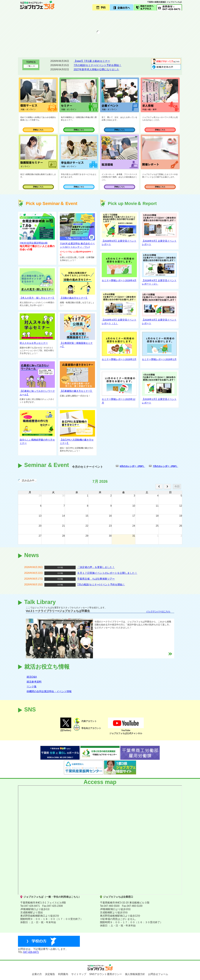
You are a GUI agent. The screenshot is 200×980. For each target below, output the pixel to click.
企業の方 (37, 974)
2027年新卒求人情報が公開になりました (97, 69)
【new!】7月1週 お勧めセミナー (92, 61)
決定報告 (50, 974)
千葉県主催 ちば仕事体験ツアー (96, 579)
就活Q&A (32, 677)
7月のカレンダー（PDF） (165, 466)
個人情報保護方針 (135, 974)
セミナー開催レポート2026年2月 (119, 359)
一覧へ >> (31, 66)
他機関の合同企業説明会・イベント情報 (49, 691)
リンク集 (32, 687)
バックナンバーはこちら (158, 611)
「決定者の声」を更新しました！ (96, 567)
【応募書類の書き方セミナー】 (76, 391)
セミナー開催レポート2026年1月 (159, 359)
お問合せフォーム (158, 974)
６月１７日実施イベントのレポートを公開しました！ (107, 573)
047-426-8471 (31, 952)
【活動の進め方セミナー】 (74, 298)
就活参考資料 (34, 682)
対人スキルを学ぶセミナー (34, 343)
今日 (177, 486)
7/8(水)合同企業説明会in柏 (34, 243)
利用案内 (63, 974)
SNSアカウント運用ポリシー (106, 974)
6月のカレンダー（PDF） (132, 466)
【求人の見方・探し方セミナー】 (37, 298)
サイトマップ (79, 974)
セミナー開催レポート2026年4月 (119, 280)
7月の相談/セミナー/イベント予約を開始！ (98, 65)
